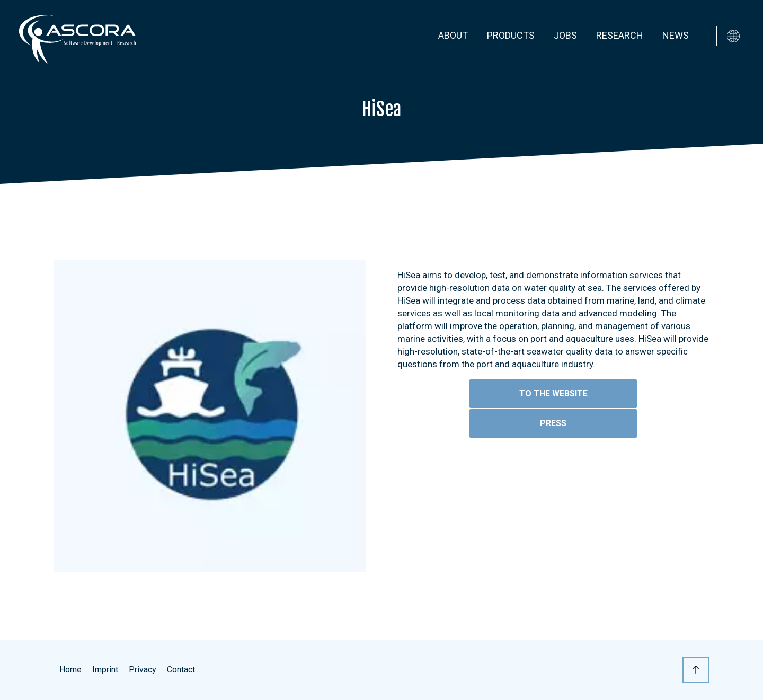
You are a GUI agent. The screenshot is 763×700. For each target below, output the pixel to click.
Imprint (105, 670)
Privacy (143, 670)
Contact (181, 670)
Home (70, 670)
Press (553, 423)
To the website (553, 393)
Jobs (565, 35)
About (453, 35)
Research (620, 35)
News (676, 35)
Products (511, 35)
